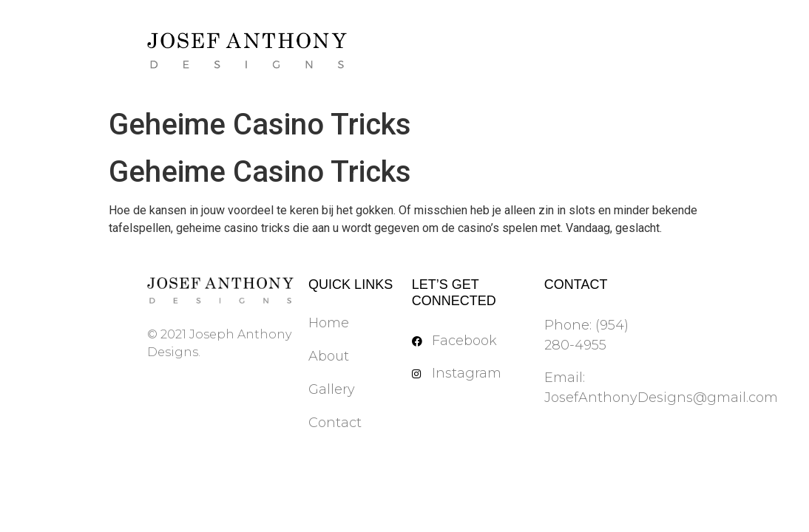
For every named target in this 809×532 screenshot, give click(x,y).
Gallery (332, 389)
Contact (335, 423)
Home (329, 323)
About (329, 356)
